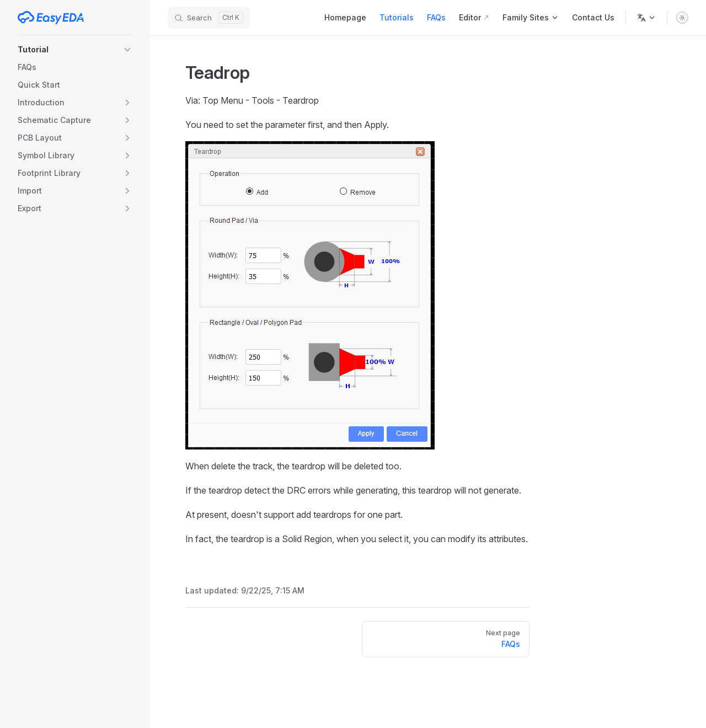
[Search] (209, 18)
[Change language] (646, 18)
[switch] (682, 18)
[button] (75, 50)
